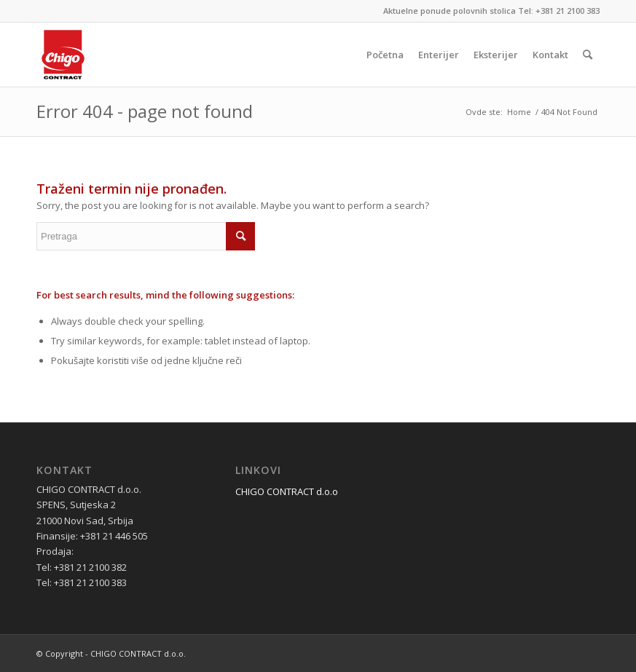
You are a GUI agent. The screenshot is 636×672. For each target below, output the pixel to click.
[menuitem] (385, 55)
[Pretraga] (588, 55)
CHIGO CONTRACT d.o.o (287, 491)
